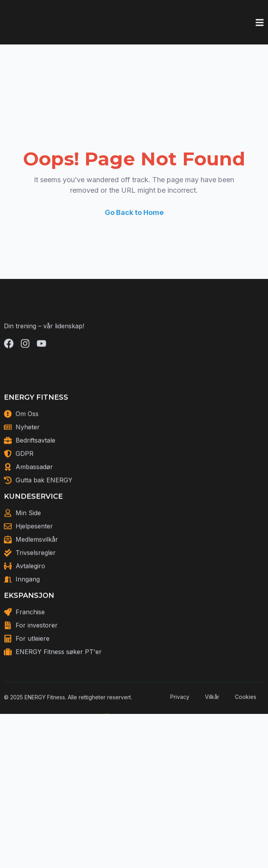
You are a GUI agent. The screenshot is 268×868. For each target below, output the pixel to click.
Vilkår (212, 726)
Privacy (180, 726)
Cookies (246, 726)
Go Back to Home (134, 212)
